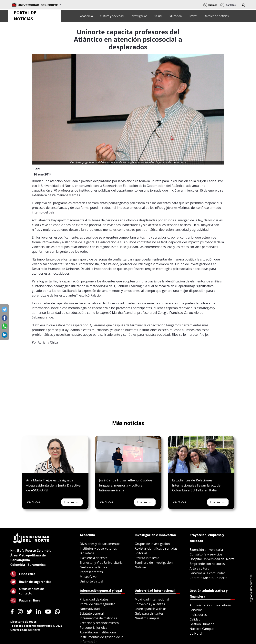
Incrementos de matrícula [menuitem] (99, 618)
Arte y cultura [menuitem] (200, 568)
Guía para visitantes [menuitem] (149, 613)
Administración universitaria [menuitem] (210, 605)
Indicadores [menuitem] (198, 615)
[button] (243, 5)
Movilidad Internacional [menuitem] (152, 599)
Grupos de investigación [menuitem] (152, 544)
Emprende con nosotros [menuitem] (207, 564)
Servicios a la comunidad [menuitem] (208, 573)
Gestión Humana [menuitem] (202, 624)
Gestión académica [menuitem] (94, 567)
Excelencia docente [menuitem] (94, 558)
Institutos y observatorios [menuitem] (98, 548)
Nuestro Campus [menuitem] (147, 618)
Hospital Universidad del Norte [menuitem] (212, 559)
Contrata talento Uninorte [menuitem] (209, 578)
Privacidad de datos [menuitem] (94, 599)
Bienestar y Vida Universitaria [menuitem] (101, 563)
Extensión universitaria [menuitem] (206, 550)
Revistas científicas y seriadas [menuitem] (156, 548)
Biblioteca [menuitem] (87, 553)
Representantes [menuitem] (91, 572)
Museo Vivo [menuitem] (88, 577)
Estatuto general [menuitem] (92, 613)
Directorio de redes (24, 622)
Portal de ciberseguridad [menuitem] (98, 604)
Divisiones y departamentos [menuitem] (100, 544)
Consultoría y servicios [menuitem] (206, 554)
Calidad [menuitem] (195, 619)
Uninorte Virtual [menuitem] (92, 581)
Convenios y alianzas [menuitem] (150, 604)
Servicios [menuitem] (196, 610)
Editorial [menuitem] (141, 553)
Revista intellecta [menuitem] (147, 558)
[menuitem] (87, 16)
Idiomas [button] (210, 5)
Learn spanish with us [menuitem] (151, 609)
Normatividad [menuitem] (90, 609)
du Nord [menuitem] (196, 633)
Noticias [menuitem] (141, 567)
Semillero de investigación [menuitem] (154, 563)
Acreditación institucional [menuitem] (98, 632)
